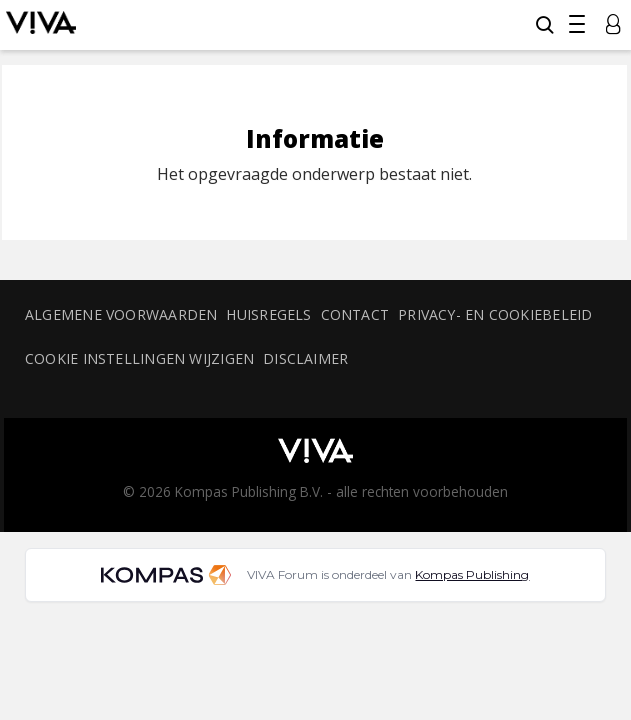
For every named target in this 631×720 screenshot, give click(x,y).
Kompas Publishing (472, 574)
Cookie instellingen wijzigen (139, 358)
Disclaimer (305, 358)
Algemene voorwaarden (121, 314)
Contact (355, 314)
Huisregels (268, 314)
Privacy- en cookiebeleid (495, 314)
